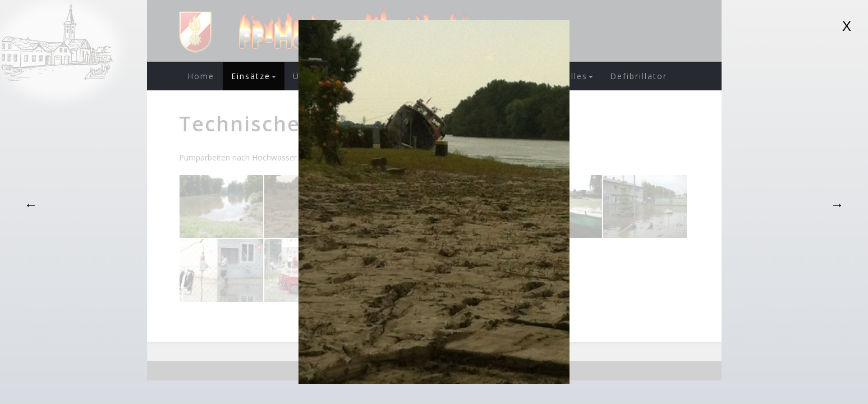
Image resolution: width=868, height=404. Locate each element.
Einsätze (254, 76)
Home (201, 76)
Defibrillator (639, 76)
